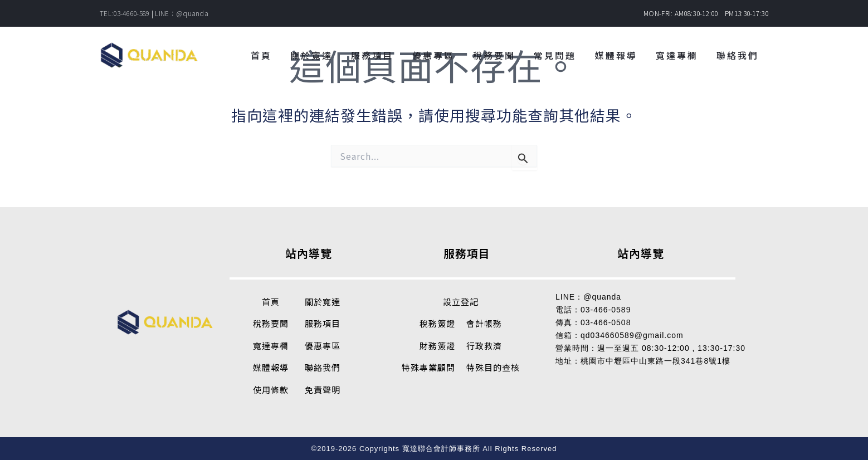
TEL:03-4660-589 (125, 13)
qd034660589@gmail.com (632, 335)
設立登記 (461, 302)
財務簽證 (437, 346)
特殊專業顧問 (428, 367)
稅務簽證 (437, 323)
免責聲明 (323, 390)
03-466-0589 (606, 310)
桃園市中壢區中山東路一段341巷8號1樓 (655, 361)
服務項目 (323, 323)
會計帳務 (484, 323)
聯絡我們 (323, 367)
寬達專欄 (271, 346)
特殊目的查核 (493, 367)
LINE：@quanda (182, 13)
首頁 (271, 302)
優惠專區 (323, 346)
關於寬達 (323, 302)
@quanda (602, 297)
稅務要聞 (271, 323)
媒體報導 (271, 367)
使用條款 (271, 390)
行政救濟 (484, 346)
